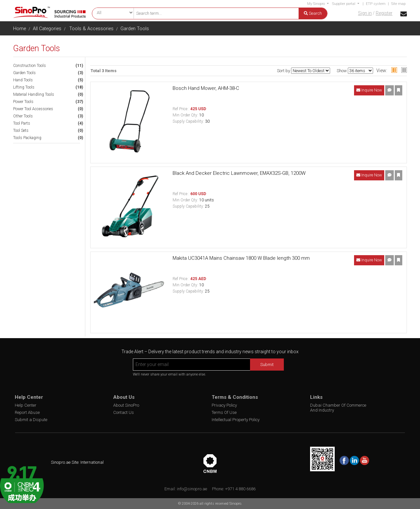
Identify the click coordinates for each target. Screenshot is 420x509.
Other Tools (23, 116)
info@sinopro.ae (192, 489)
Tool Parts (22, 123)
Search (313, 13)
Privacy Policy (224, 405)
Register (384, 13)
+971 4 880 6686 (240, 489)
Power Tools (23, 102)
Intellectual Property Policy (236, 420)
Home (20, 29)
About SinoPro (126, 405)
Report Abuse (27, 412)
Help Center (26, 405)
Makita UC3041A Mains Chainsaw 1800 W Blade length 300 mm (241, 258)
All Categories (47, 29)
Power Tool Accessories (33, 109)
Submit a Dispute (31, 420)
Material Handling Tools (34, 94)
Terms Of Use (224, 412)
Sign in (365, 13)
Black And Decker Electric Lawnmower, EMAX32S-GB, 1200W (239, 173)
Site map (398, 4)
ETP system (376, 4)
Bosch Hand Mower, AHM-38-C (206, 88)
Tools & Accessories (91, 29)
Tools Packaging (27, 138)
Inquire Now (369, 90)
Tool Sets (21, 131)
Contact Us (124, 412)
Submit (267, 365)
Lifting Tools (24, 87)
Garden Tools (135, 29)
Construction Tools (30, 66)
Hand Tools (23, 80)
